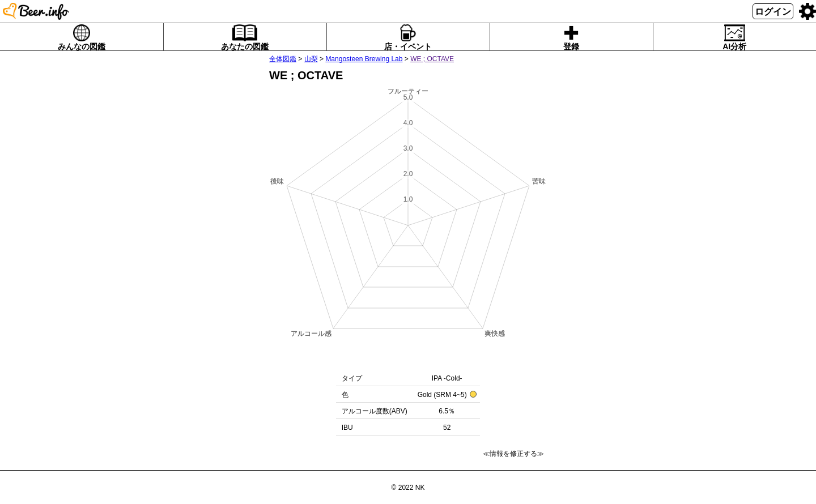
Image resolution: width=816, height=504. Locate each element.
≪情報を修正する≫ (513, 454)
